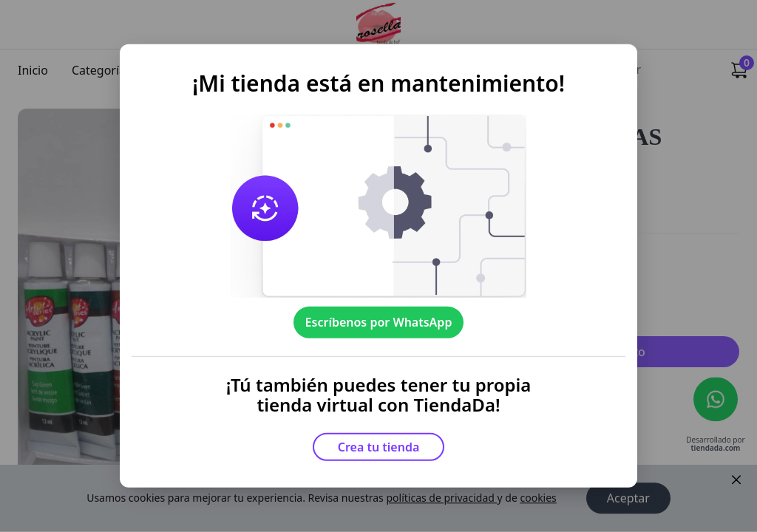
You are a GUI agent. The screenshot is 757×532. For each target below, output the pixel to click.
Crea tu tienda (379, 447)
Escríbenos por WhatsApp (379, 322)
